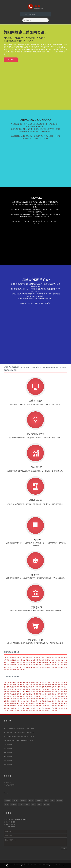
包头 (37, 667)
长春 (24, 660)
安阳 (65, 685)
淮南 (5, 699)
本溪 (31, 701)
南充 (15, 662)
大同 (31, 692)
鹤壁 (46, 701)
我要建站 (11, 60)
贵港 (15, 689)
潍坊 (50, 658)
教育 (21, 804)
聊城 (15, 685)
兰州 (50, 665)
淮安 (21, 687)
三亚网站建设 (8, 764)
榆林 (21, 692)
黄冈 (18, 662)
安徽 (46, 710)
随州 (27, 699)
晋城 (18, 699)
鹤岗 (59, 703)
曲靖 (8, 685)
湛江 (59, 660)
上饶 (53, 682)
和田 (59, 699)
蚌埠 (65, 665)
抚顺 (34, 699)
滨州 (37, 689)
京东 (52, 801)
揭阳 (5, 685)
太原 (27, 665)
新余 (43, 703)
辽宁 (53, 708)
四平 (15, 692)
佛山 (40, 660)
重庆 (21, 658)
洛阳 (5, 662)
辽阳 (15, 701)
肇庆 (27, 689)
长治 (27, 692)
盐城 (37, 682)
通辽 (53, 692)
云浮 (62, 696)
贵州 (43, 710)
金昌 (65, 706)
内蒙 (8, 682)
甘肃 (59, 708)
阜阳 (34, 682)
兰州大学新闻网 (9, 785)
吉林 (15, 665)
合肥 (24, 685)
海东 (65, 701)
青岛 (53, 658)
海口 (56, 667)
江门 (11, 665)
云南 (24, 710)
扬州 (8, 665)
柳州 (37, 665)
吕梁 (43, 689)
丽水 (40, 699)
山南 (24, 708)
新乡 (21, 685)
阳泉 (8, 703)
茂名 (11, 685)
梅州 (11, 689)
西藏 (5, 682)
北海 (50, 701)
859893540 (12, 827)
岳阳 (24, 662)
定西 (50, 694)
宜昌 (18, 689)
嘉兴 (43, 687)
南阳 (24, 682)
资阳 (46, 665)
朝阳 (5, 694)
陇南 (5, 696)
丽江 (8, 669)
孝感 (50, 662)
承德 (65, 689)
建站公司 (14, 804)
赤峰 (62, 687)
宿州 (37, 662)
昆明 (8, 662)
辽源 (37, 703)
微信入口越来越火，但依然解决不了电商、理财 (19, 728)
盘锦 (5, 703)
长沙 (56, 660)
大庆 (18, 667)
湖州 (18, 694)
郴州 (34, 687)
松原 (24, 694)
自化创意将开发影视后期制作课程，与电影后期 (19, 732)
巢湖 (34, 665)
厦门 (56, 665)
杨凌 (40, 708)
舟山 (50, 703)
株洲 (31, 689)
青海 (62, 708)
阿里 (11, 682)
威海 (27, 667)
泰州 (27, 687)
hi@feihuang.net (11, 824)
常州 (5, 665)
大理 (8, 692)
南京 (21, 660)
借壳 (33, 804)
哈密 (43, 706)
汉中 (11, 692)
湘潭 (40, 665)
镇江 (8, 667)
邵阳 (43, 682)
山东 (50, 708)
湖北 (8, 710)
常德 (18, 685)
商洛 (65, 696)
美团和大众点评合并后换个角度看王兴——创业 (19, 736)
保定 (21, 682)
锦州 (56, 692)
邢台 (53, 660)
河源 (8, 694)
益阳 (5, 689)
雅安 (53, 701)
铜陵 (21, 706)
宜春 (43, 685)
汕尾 (15, 694)
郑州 (59, 658)
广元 (40, 667)
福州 (50, 660)
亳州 (11, 687)
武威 (24, 701)
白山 (18, 703)
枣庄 (40, 689)
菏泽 (31, 682)
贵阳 (21, 665)
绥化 (46, 685)
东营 (53, 699)
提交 (64, 849)
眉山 (11, 694)
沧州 (46, 660)
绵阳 (31, 687)
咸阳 (46, 662)
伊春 (40, 703)
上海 (18, 658)
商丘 (34, 660)
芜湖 (43, 667)
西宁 (50, 667)
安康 (62, 694)
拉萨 (46, 706)
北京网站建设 (8, 756)
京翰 (39, 804)
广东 (21, 710)
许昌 (8, 689)
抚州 (31, 665)
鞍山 (50, 689)
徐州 (62, 658)
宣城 (27, 696)
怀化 (24, 687)
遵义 (59, 682)
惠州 (65, 662)
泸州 (24, 665)
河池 (18, 692)
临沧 (46, 696)
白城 (56, 699)
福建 (27, 710)
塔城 (31, 703)
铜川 (15, 706)
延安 (53, 667)
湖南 (11, 710)
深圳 (31, 658)
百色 (5, 692)
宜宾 (50, 687)
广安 (62, 665)
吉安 (15, 687)
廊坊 (56, 687)
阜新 (21, 701)
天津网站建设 (8, 748)
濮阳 (53, 689)
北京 (15, 658)
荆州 (27, 685)
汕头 (31, 662)
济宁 (18, 660)
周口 (27, 682)
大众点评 (8, 801)
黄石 (50, 696)
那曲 (5, 708)
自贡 (34, 667)
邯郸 (43, 658)
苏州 (27, 658)
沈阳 (15, 660)
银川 (59, 667)
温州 (46, 658)
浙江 (18, 710)
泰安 (37, 685)
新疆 (53, 710)
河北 (46, 708)
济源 (31, 706)
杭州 (56, 658)
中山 (5, 667)
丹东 (43, 696)
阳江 (56, 696)
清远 (46, 689)
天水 (40, 692)
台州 (65, 682)
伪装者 (31, 801)
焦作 (56, 689)
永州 (62, 685)
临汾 (65, 687)
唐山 (31, 660)
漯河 (21, 696)
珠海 (62, 667)
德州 (21, 662)
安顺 (15, 699)
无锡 (11, 662)
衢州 (37, 699)
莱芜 (15, 703)
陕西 (40, 710)
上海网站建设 (8, 760)
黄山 (11, 703)
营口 (53, 696)
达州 (27, 662)
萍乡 (18, 701)
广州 (5, 658)
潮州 (56, 694)
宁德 (34, 694)
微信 (6, 804)
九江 (56, 662)
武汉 (40, 658)
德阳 (53, 665)
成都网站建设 (8, 752)
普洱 (24, 696)
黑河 (37, 701)
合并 (46, 801)
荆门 (27, 694)
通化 (8, 699)
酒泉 (21, 669)
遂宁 (43, 692)
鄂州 (62, 703)
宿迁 (59, 662)
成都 (11, 658)
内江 (18, 682)
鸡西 (11, 701)
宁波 (27, 660)
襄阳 (34, 685)
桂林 (53, 662)
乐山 (59, 665)
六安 (31, 685)
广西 (50, 710)
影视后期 (23, 801)
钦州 (62, 692)
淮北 (43, 699)
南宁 (50, 682)
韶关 (31, 694)
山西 (34, 710)
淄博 (40, 687)
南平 (59, 694)
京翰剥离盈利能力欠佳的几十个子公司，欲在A (18, 740)
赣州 (5, 660)
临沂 (37, 658)
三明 (34, 696)
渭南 (56, 685)
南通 (37, 660)
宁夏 (56, 710)
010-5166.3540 (11, 822)
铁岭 (46, 694)
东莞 (8, 660)
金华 (50, 685)
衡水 (18, 665)
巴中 (37, 692)
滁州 (24, 689)
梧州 (21, 694)
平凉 (50, 699)
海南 (31, 710)
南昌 (40, 662)
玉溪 (11, 699)
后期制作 (59, 801)
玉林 (40, 685)
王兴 (27, 804)
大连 (46, 682)
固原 (27, 703)
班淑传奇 (47, 804)
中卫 (56, 703)
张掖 (15, 669)
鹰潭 (18, 669)
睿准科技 (7, 783)
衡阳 (43, 660)
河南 (65, 708)
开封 (62, 662)
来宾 (46, 699)
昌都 (34, 706)
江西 (15, 710)
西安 (65, 658)
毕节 (56, 682)
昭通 (59, 685)
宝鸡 (43, 665)
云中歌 (15, 801)
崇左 (62, 699)
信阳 (62, 682)
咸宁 (40, 696)
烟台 (62, 660)
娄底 (34, 689)
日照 (40, 694)
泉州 (11, 660)
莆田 (31, 667)
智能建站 (39, 801)
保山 (31, 696)
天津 (8, 658)
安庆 (53, 685)
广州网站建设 (8, 744)
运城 (5, 687)
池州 (62, 701)
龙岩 (8, 696)
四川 (37, 710)
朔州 (27, 701)
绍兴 (43, 662)
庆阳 (24, 699)
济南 (65, 660)
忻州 (65, 692)
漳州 (18, 687)
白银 (34, 701)
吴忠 (24, 703)
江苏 (5, 710)
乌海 (53, 706)
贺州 (65, 699)
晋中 (46, 692)
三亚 (24, 669)
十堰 (24, 692)
